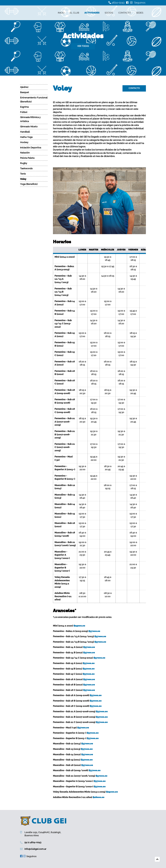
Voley (23, 179)
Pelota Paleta (27, 158)
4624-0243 (116, 3)
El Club (74, 13)
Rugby (24, 163)
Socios (109, 13)
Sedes (140, 13)
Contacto (125, 13)
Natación (25, 153)
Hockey (24, 142)
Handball (25, 132)
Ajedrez (24, 87)
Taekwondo (26, 168)
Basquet (25, 92)
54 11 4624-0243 (33, 842)
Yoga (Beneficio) (29, 184)
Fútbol (24, 112)
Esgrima (24, 107)
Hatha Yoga (26, 137)
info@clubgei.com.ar (35, 849)
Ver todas (83, 46)
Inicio (61, 13)
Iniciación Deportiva (31, 148)
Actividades (92, 13)
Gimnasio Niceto (29, 127)
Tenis (23, 174)
